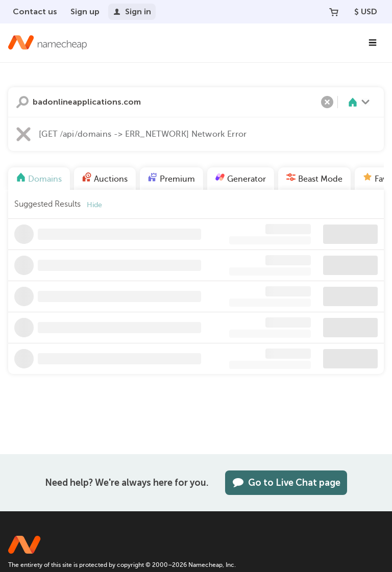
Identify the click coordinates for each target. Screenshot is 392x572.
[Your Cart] (334, 12)
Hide (94, 205)
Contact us (35, 11)
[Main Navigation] (373, 43)
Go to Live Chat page (286, 483)
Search (22, 102)
